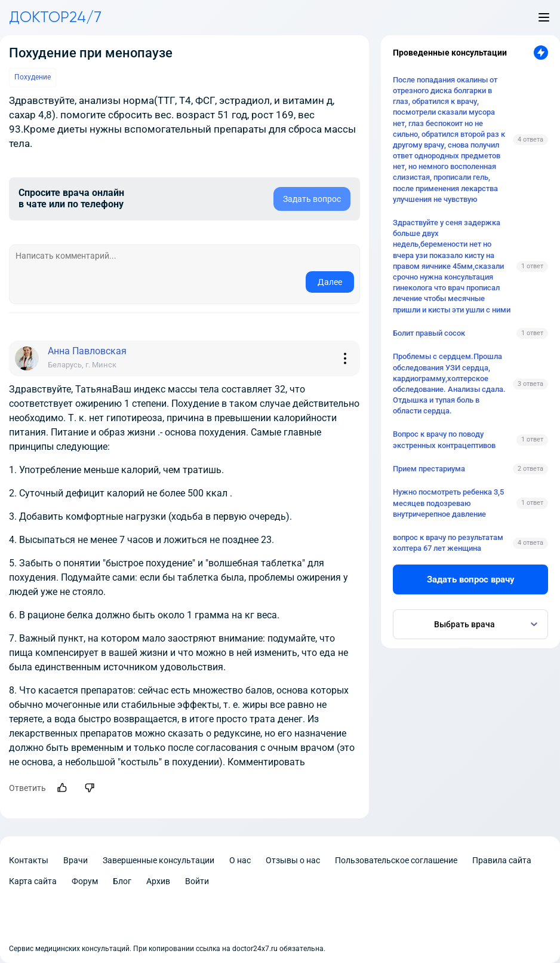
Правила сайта (502, 860)
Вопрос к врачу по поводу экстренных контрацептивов (444, 439)
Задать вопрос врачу (471, 579)
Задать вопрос (312, 199)
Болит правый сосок (429, 333)
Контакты (29, 860)
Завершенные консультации (159, 860)
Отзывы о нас (293, 860)
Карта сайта (33, 881)
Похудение (33, 77)
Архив (158, 881)
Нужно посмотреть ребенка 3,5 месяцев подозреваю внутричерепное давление (448, 503)
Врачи (76, 860)
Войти (197, 881)
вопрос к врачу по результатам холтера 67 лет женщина (448, 543)
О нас (240, 860)
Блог (122, 881)
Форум (85, 881)
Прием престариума (429, 469)
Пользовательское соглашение (396, 860)
